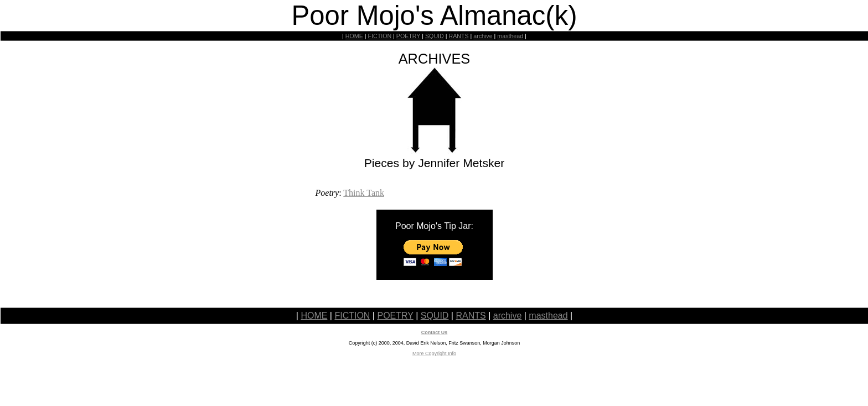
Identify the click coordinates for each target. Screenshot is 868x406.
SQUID (435, 36)
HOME (354, 36)
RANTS (458, 36)
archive (483, 36)
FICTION (380, 36)
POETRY (408, 36)
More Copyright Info (434, 353)
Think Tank (364, 193)
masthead (510, 36)
